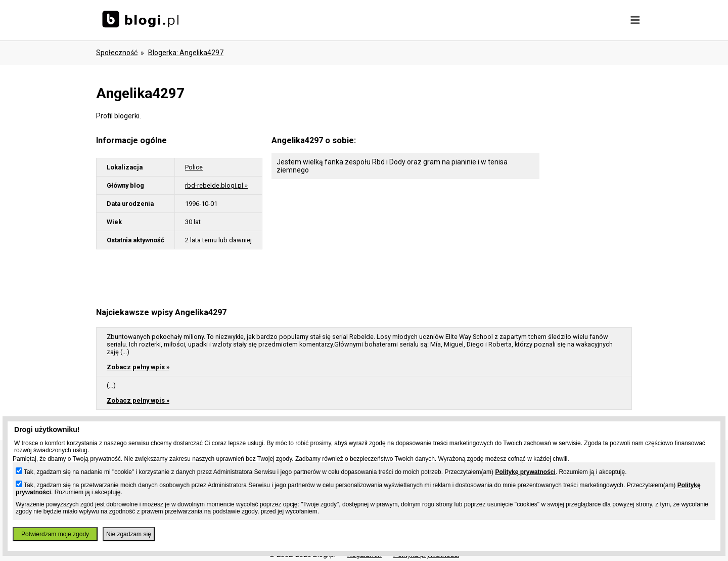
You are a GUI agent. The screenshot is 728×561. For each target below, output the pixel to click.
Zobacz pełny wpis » (138, 367)
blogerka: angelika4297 (186, 53)
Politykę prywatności (525, 472)
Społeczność (117, 53)
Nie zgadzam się (129, 534)
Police (194, 167)
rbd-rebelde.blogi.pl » (216, 185)
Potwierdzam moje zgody (55, 534)
